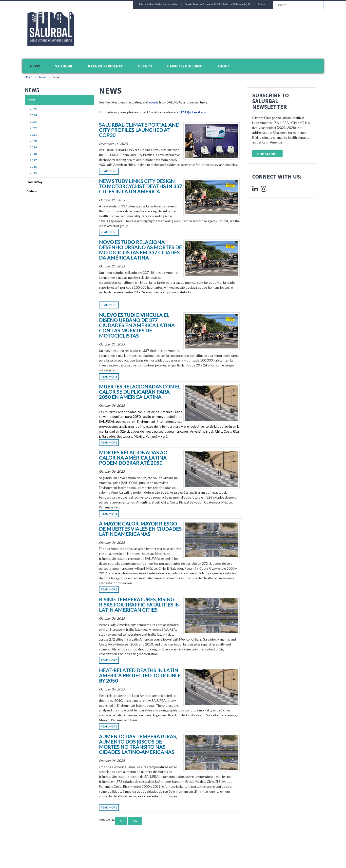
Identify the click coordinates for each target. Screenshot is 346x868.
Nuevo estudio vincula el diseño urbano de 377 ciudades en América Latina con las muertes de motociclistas (137, 325)
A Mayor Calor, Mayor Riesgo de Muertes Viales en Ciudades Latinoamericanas (140, 529)
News (43, 77)
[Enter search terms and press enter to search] (301, 5)
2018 (33, 154)
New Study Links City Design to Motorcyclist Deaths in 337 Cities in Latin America (141, 186)
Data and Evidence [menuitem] (106, 66)
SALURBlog (35, 182)
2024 (33, 115)
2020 (33, 141)
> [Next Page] (121, 821)
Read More (109, 171)
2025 (33, 109)
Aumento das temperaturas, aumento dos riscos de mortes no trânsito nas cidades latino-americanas (138, 744)
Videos (32, 191)
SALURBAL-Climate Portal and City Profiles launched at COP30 (139, 130)
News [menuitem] (35, 66)
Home (29, 77)
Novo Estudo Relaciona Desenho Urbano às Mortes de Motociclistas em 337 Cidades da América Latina (140, 250)
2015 (33, 173)
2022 (33, 128)
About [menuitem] (224, 66)
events (154, 102)
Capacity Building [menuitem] (185, 66)
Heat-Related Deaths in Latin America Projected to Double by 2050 (140, 675)
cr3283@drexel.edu (192, 112)
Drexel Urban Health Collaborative (163, 4)
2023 (33, 122)
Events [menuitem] (145, 66)
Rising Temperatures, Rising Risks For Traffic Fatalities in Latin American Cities (139, 605)
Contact (267, 4)
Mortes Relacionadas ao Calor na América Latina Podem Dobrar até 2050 (133, 458)
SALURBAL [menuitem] (64, 66)
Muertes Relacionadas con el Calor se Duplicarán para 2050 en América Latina (140, 392)
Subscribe (267, 154)
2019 (33, 147)
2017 (33, 160)
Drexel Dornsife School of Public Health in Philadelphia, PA (222, 4)
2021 (33, 134)
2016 (33, 167)
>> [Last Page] (135, 821)
